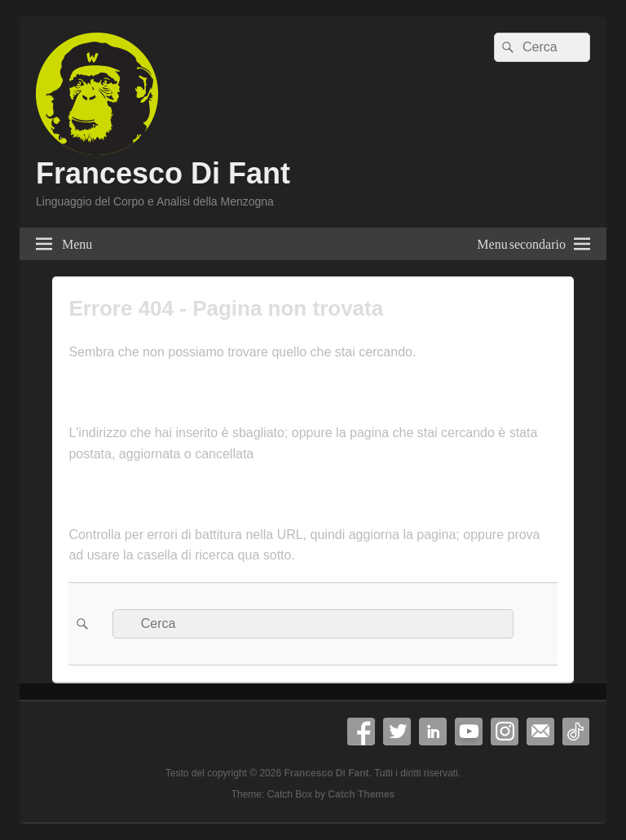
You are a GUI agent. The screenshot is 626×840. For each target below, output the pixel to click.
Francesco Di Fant (163, 173)
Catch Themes (361, 794)
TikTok (576, 732)
